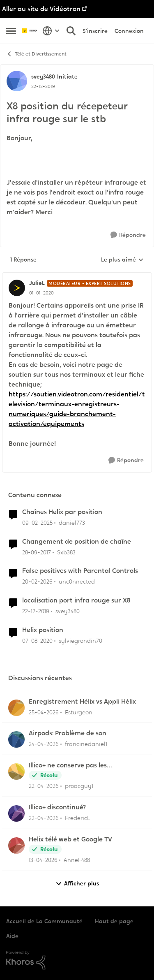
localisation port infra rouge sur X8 (76, 600)
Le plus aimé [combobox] (122, 260)
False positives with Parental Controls (80, 571)
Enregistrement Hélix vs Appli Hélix (82, 702)
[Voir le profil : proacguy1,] (16, 771)
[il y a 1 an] (37, 523)
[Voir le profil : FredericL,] (16, 813)
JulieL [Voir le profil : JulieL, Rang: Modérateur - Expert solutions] (37, 283)
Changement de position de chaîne (77, 542)
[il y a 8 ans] (37, 552)
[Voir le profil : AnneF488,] (16, 846)
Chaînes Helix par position (62, 512)
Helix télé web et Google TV (70, 839)
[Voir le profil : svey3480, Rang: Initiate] (17, 81)
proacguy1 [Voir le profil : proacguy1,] (79, 786)
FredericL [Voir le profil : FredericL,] (78, 818)
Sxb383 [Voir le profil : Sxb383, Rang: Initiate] (66, 552)
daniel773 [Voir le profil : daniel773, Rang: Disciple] (72, 523)
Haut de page (114, 921)
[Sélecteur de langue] (51, 31)
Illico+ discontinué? (57, 807)
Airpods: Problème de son (68, 733)
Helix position (43, 630)
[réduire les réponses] (77, 276)
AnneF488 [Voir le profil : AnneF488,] (77, 860)
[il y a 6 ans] (36, 611)
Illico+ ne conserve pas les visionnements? (68, 766)
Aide (12, 936)
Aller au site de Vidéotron (41, 9)
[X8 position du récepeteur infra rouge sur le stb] (41, 293)
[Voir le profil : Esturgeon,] (16, 708)
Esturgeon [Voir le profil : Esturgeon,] (79, 712)
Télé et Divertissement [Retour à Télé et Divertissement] (36, 54)
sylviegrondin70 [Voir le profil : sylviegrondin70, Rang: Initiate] (80, 641)
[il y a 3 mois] (44, 712)
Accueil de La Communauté (44, 921)
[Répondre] (128, 235)
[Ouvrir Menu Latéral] (11, 31)
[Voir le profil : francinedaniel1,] (16, 739)
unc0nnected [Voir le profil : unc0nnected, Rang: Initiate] (77, 582)
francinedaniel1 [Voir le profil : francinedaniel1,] (86, 744)
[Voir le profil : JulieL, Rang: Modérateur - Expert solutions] (17, 288)
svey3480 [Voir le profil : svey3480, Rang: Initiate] (43, 76)
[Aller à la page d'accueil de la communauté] (30, 31)
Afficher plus (77, 884)
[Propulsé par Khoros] (77, 960)
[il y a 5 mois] (37, 582)
